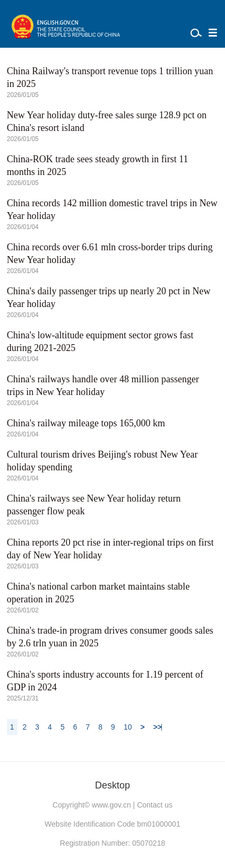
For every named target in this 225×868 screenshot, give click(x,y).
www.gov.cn (111, 805)
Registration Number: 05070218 (112, 843)
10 (128, 727)
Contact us (155, 805)
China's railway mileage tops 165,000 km (86, 423)
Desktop (112, 785)
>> (158, 727)
